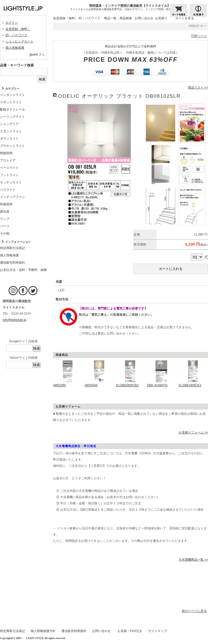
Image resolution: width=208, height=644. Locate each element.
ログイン (12, 23)
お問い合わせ (144, 18)
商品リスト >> (198, 88)
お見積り (161, 18)
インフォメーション (18, 242)
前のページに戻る (194, 611)
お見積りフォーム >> (193, 432)
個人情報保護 (15, 48)
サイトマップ (158, 631)
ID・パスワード (16, 35)
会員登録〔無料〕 (18, 29)
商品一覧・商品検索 (118, 18)
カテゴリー (12, 89)
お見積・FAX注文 (130, 631)
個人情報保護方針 (43, 631)
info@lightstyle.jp (14, 320)
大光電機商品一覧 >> (193, 560)
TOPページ (199, 36)
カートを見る (185, 18)
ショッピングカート (19, 41)
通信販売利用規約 (74, 631)
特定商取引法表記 (12, 631)
